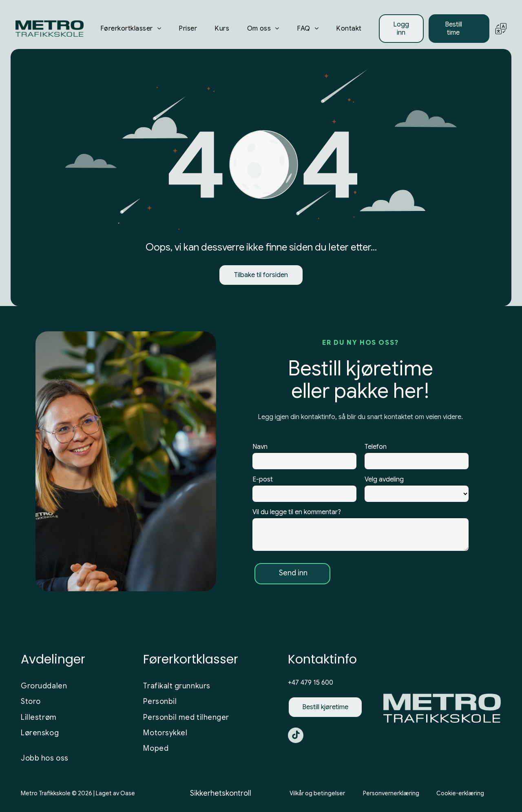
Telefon (376, 447)
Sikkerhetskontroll (221, 793)
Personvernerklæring (391, 793)
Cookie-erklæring (460, 793)
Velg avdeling (384, 479)
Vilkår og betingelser (317, 793)
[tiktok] (296, 736)
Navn (260, 447)
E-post (263, 479)
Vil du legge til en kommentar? (297, 512)
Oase (128, 793)
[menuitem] (131, 29)
